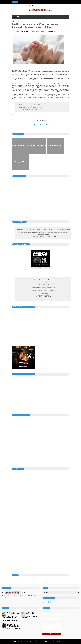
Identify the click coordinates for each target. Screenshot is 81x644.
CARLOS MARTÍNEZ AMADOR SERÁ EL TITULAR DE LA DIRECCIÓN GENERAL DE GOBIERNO (29, 615)
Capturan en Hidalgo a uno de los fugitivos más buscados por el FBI (13, 626)
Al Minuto (17, 31)
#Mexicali (61, 105)
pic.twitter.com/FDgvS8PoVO (45, 297)
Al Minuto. (29, 642)
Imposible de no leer (35, 31)
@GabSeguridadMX (28, 229)
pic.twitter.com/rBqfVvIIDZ (44, 234)
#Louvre (50, 280)
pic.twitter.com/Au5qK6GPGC (36, 107)
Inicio (13, 21)
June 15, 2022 (34, 110)
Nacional (18, 21)
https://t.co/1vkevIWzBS (49, 291)
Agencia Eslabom (62, 642)
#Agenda (37, 280)
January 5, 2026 (52, 299)
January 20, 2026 (52, 236)
